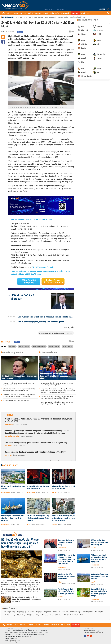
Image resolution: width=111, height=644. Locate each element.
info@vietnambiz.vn (14, 640)
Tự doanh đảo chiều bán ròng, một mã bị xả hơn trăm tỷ (38, 487)
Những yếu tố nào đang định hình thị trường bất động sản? (99, 577)
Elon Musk (12, 346)
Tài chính (55, 524)
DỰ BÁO (16, 13)
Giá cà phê (65, 612)
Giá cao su (45, 615)
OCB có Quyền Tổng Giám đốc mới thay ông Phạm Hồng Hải (99, 542)
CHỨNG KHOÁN (55, 13)
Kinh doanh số (51, 17)
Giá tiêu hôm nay (75, 612)
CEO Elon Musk (67, 346)
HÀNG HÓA (23, 13)
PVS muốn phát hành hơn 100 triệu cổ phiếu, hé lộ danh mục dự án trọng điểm (13, 518)
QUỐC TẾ (31, 13)
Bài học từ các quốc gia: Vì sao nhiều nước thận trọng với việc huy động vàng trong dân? (20, 543)
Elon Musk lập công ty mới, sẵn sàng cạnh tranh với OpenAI (41, 322)
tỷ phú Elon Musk (24, 346)
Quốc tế (54, 493)
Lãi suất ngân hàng (88, 612)
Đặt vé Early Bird (29, 281)
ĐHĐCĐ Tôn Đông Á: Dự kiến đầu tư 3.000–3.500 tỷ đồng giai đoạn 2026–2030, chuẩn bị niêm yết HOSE (38, 420)
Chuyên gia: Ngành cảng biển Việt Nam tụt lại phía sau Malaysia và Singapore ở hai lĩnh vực (58, 397)
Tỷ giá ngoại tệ (22, 612)
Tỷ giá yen (39, 612)
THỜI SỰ (9, 13)
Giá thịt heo (30, 615)
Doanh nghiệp (9, 424)
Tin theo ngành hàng (88, 20)
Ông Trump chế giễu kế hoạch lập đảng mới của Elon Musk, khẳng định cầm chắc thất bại (19, 396)
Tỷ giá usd (31, 612)
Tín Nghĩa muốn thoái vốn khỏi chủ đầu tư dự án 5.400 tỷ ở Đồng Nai (66, 591)
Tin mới (9, 415)
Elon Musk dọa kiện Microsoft (22, 297)
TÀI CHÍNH (38, 13)
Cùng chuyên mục (49, 353)
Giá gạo (38, 615)
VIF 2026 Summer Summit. (43, 267)
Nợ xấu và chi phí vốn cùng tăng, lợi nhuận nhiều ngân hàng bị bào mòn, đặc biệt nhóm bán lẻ (63, 518)
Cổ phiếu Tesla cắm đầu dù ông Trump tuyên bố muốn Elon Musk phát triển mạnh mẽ (19, 390)
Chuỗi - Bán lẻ (76, 17)
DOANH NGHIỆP (65, 13)
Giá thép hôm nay (10, 615)
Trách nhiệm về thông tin (12, 642)
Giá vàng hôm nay (10, 612)
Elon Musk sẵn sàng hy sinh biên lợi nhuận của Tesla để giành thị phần (45, 317)
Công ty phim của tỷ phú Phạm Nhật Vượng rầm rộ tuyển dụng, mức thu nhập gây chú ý (58, 403)
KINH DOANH (75, 13)
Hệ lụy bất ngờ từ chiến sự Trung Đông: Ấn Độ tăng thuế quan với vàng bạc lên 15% (27, 599)
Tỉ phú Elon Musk (54, 346)
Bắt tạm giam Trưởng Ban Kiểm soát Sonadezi (13, 487)
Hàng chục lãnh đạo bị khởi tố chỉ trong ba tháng (66, 542)
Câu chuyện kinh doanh (34, 17)
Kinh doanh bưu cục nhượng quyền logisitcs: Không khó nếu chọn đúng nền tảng (56, 376)
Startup (19, 17)
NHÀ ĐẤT (46, 13)
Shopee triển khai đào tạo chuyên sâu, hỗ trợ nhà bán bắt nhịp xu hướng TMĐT (57, 384)
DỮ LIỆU (83, 13)
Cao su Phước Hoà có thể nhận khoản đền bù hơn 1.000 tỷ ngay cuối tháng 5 (99, 593)
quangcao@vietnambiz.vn (95, 633)
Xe (84, 17)
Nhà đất (93, 582)
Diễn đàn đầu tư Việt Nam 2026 (74, 615)
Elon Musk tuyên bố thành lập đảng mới (16, 400)
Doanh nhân (63, 17)
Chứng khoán (31, 493)
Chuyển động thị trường (12, 436)
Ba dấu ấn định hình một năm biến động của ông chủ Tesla (19, 377)
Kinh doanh (8, 17)
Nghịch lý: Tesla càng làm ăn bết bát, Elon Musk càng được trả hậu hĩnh (19, 384)
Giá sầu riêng (21, 615)
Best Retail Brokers (56, 615)
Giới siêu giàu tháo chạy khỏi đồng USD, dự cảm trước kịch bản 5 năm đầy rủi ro (38, 518)
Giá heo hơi (56, 612)
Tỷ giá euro (47, 612)
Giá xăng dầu (99, 612)
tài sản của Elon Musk (39, 346)
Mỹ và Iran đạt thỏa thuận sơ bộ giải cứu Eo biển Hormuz (63, 487)
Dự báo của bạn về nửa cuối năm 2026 (53, 281)
